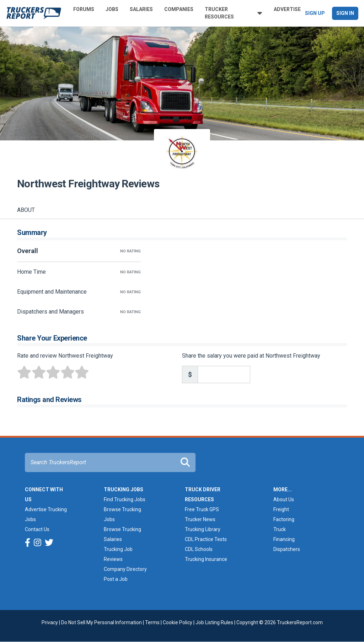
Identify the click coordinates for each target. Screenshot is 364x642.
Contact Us (37, 529)
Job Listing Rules (214, 622)
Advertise (287, 9)
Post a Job (116, 579)
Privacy (50, 622)
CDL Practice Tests (206, 539)
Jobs (112, 9)
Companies (179, 9)
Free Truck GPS (202, 509)
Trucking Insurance (206, 559)
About (26, 210)
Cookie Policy (178, 622)
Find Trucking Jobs (125, 499)
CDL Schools (199, 549)
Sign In (345, 13)
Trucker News (200, 519)
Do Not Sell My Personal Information (101, 622)
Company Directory (125, 569)
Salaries (141, 9)
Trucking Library (203, 529)
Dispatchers (287, 549)
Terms (152, 622)
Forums (84, 9)
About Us (284, 499)
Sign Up (315, 13)
